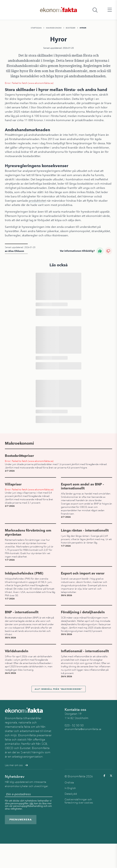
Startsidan (36, 28)
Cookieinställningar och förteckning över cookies (79, 801)
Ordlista (69, 783)
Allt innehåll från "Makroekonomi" (59, 689)
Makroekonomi (54, 28)
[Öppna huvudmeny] (110, 10)
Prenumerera (21, 820)
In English (70, 788)
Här (32, 803)
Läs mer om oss (16, 765)
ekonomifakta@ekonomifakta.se (83, 729)
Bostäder (71, 28)
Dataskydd (71, 794)
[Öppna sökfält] (95, 10)
